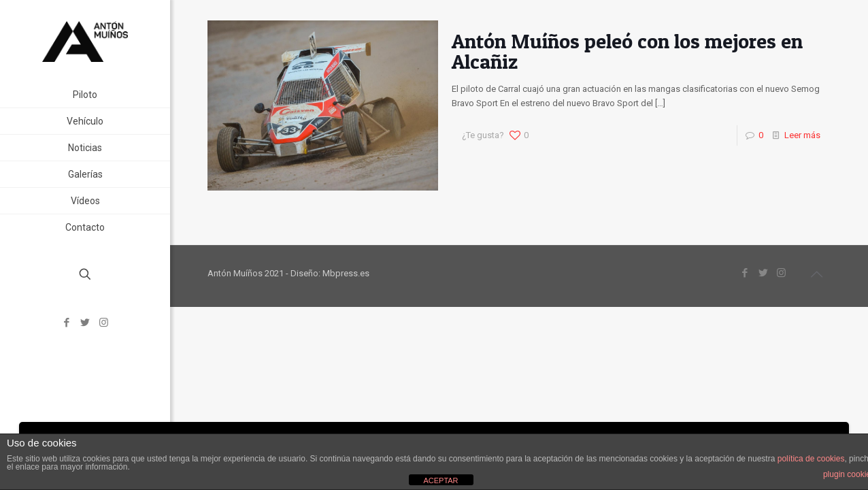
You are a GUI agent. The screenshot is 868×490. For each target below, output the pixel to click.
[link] (157, 174)
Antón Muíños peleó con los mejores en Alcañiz (627, 51)
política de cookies (811, 459)
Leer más (802, 135)
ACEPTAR (440, 480)
